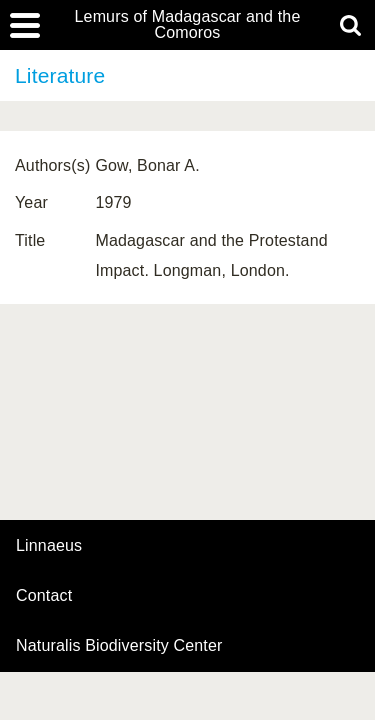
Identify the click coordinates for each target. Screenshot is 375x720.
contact (44, 595)
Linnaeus (49, 546)
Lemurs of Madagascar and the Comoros (188, 25)
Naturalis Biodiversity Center (119, 646)
